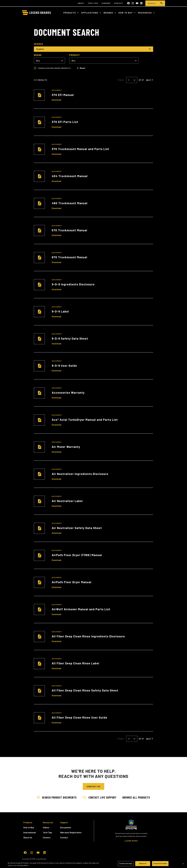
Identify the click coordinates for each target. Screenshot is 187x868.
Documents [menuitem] (66, 827)
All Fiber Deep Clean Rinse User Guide (80, 717)
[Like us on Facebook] (128, 3)
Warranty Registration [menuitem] (71, 832)
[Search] (152, 3)
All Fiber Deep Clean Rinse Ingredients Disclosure (88, 636)
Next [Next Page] (149, 80)
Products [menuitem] (28, 822)
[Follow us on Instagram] (133, 3)
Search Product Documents (56, 797)
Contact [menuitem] (119, 3)
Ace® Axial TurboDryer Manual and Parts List (85, 420)
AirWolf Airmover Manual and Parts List (81, 609)
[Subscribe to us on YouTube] (137, 3)
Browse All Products (137, 797)
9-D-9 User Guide (64, 366)
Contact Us (93, 786)
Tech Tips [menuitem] (93, 3)
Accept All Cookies (160, 863)
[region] (93, 864)
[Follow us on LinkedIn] (141, 3)
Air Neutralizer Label (67, 501)
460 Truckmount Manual (70, 203)
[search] (161, 3)
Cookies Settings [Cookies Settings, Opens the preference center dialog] (126, 863)
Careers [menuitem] (106, 3)
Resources (145, 13)
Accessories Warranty (68, 393)
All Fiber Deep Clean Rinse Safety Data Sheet (85, 690)
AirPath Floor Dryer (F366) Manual (77, 555)
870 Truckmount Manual (70, 257)
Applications (90, 13)
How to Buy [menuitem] (29, 827)
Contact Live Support (100, 797)
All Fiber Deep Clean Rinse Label (76, 663)
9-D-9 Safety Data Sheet (70, 338)
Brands (109, 13)
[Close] (183, 864)
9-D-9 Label (60, 311)
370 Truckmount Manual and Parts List (81, 149)
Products (70, 13)
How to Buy (126, 13)
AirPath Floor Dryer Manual (72, 582)
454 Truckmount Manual (70, 176)
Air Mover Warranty (66, 447)
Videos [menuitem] (46, 827)
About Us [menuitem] (28, 837)
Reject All (143, 863)
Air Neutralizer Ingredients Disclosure (80, 474)
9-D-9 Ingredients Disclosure (73, 284)
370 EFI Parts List (65, 122)
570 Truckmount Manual (70, 230)
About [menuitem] (81, 3)
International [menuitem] (30, 832)
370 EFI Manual (63, 95)
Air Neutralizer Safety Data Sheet (77, 528)
